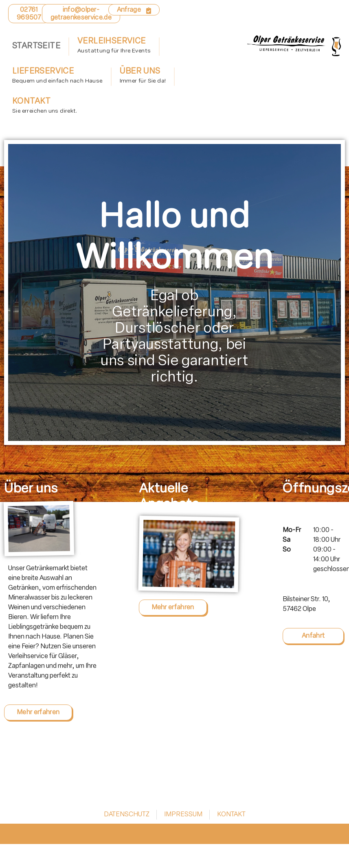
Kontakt (45, 107)
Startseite (36, 46)
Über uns (143, 77)
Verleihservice (114, 47)
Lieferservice (57, 77)
